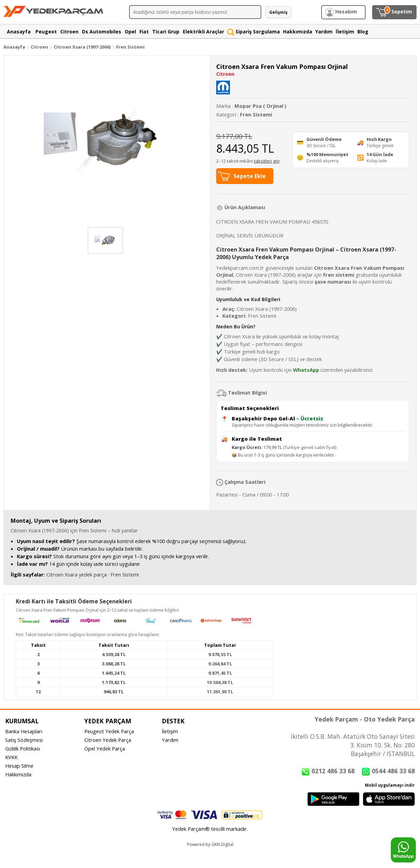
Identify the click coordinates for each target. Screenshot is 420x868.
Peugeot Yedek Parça (109, 731)
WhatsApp (306, 370)
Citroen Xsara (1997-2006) (83, 47)
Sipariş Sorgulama (254, 32)
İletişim (170, 731)
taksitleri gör (267, 161)
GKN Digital (222, 844)
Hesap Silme (19, 766)
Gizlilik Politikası (23, 748)
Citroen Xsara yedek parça (77, 574)
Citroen (39, 47)
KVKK (11, 757)
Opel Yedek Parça (105, 748)
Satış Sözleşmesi (24, 740)
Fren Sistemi (130, 47)
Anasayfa (14, 47)
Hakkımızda (18, 774)
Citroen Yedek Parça (108, 740)
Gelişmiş (278, 12)
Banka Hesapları (24, 731)
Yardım (170, 740)
